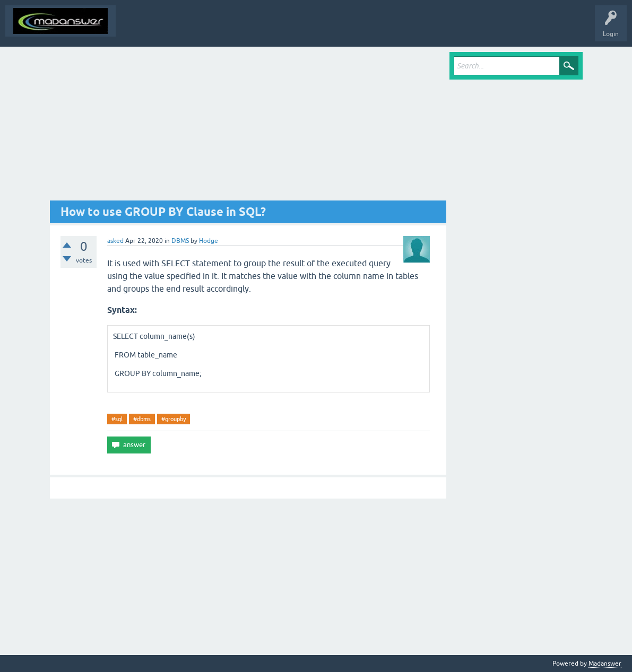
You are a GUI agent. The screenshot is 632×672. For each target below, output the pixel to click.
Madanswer (605, 664)
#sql (117, 419)
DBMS (180, 241)
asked (115, 241)
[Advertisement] (248, 126)
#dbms (142, 419)
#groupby (174, 419)
